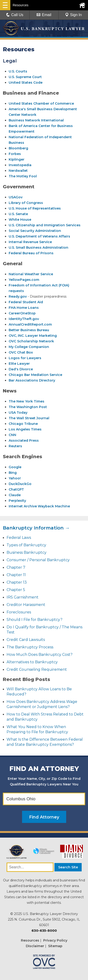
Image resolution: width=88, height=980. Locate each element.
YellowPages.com (24, 280)
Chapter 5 (16, 590)
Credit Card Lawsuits (26, 640)
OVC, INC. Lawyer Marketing (33, 336)
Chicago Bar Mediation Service (35, 375)
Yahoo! (15, 478)
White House (20, 220)
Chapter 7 (16, 567)
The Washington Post (28, 407)
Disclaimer (35, 946)
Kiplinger (17, 159)
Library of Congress (26, 203)
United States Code (26, 83)
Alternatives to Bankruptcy (32, 662)
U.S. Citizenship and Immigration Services (45, 225)
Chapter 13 (17, 582)
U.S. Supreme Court (25, 77)
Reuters (15, 446)
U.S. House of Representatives (35, 208)
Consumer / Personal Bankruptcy (38, 560)
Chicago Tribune (23, 424)
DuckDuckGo (20, 484)
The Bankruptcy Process (30, 647)
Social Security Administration (35, 231)
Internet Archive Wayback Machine (39, 506)
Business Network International (36, 120)
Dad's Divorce (21, 369)
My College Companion (29, 347)
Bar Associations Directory (32, 380)
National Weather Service (31, 274)
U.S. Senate (18, 214)
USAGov (16, 197)
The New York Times (27, 401)
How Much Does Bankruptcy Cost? (40, 655)
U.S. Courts (18, 71)
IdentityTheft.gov (24, 319)
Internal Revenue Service (30, 242)
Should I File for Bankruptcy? (34, 620)
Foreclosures (19, 612)
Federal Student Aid (26, 302)
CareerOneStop (22, 313)
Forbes (15, 154)
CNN (12, 435)
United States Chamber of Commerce (41, 103)
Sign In (73, 15)
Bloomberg (18, 148)
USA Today (18, 413)
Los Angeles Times (25, 429)
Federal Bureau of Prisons (31, 253)
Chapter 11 (16, 575)
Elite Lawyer (19, 364)
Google (15, 467)
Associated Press (24, 440)
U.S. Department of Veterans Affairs (39, 236)
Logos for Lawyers (25, 358)
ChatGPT (16, 489)
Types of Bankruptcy (26, 545)
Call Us (15, 15)
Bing (13, 473)
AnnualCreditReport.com (30, 324)
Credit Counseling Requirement (37, 669)
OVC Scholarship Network (31, 341)
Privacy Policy (55, 940)
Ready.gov (18, 296)
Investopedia (20, 165)
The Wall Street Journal (29, 418)
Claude (15, 495)
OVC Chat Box (21, 352)
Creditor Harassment (26, 605)
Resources (30, 940)
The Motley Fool (23, 176)
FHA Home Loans (24, 308)
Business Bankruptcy (27, 552)
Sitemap (55, 946)
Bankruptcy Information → (36, 528)
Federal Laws (19, 538)
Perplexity (17, 501)
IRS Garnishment (23, 597)
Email (44, 15)
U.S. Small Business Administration (38, 248)
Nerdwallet (18, 171)
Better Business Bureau (29, 330)
